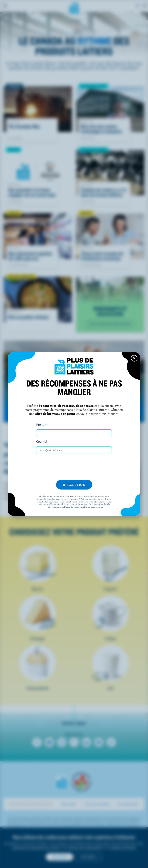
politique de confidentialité (75, 507)
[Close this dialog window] (134, 358)
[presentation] (74, 467)
